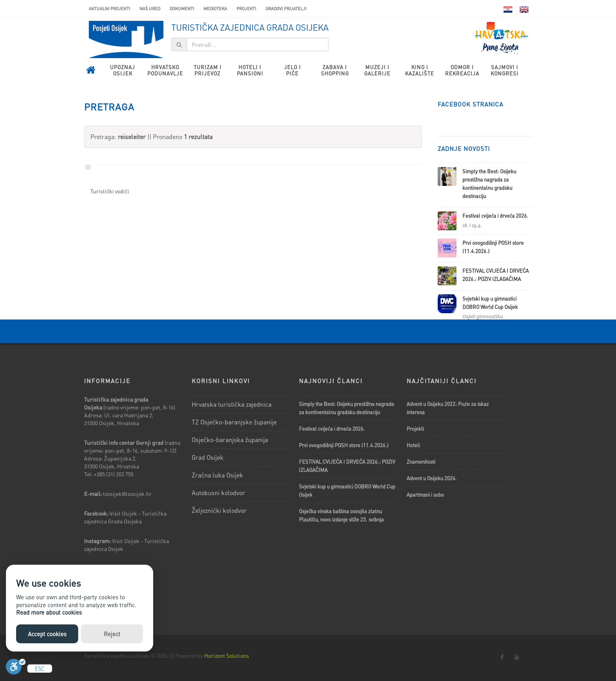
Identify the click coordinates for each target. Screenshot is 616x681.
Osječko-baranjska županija (230, 440)
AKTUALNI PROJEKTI (109, 9)
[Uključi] (16, 669)
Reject (112, 634)
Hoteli (413, 445)
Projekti (246, 9)
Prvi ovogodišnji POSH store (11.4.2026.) (344, 445)
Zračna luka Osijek (217, 475)
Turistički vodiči (110, 191)
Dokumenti (182, 9)
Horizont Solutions (227, 655)
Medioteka (215, 9)
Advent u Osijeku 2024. (432, 478)
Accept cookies (47, 634)
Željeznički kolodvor (219, 510)
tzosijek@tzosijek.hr (127, 494)
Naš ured (150, 9)
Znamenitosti (421, 462)
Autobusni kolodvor (218, 493)
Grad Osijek (208, 457)
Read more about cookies (49, 612)
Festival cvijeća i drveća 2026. (495, 216)
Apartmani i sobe (425, 495)
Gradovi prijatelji (286, 9)
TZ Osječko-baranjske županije (234, 422)
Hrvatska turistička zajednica (232, 404)
